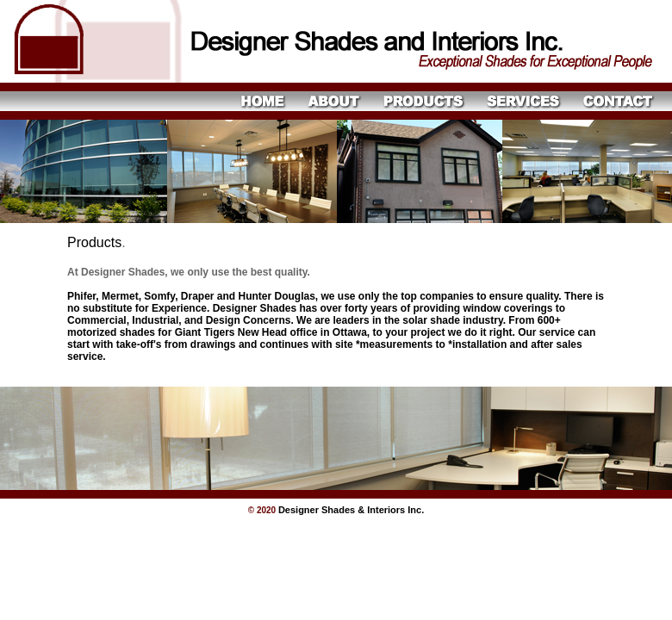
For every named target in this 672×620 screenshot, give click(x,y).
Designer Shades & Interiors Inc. (351, 510)
